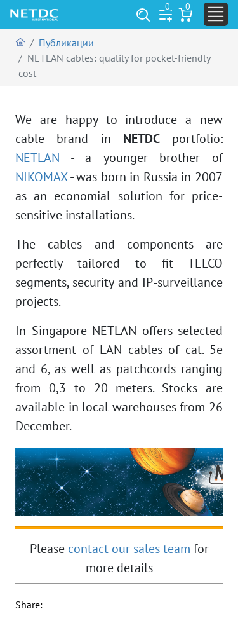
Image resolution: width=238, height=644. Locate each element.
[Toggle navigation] (216, 14)
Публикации (66, 43)
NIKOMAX (41, 177)
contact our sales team (129, 549)
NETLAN (37, 158)
